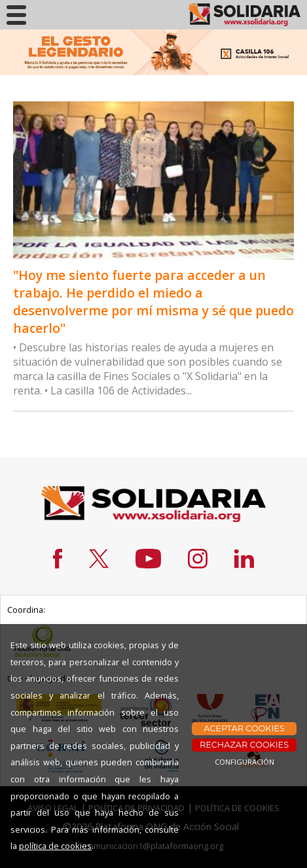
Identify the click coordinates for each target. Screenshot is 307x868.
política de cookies (55, 846)
